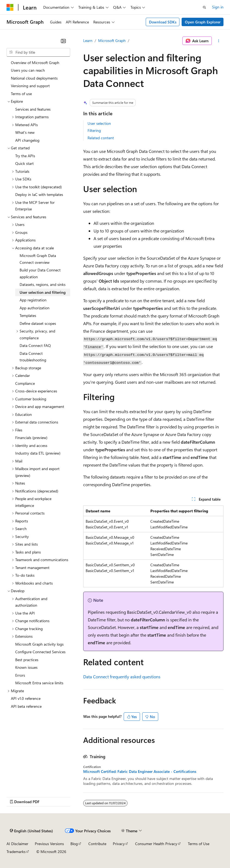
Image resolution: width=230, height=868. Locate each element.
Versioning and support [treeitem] (30, 86)
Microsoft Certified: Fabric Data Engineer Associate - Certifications (140, 772)
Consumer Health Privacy (156, 844)
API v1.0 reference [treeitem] (26, 698)
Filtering (94, 130)
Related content (101, 138)
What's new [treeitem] (25, 132)
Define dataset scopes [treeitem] (38, 323)
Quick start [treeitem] (24, 163)
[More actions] (219, 41)
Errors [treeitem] (20, 675)
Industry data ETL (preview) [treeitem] (38, 453)
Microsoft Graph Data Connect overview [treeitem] (38, 259)
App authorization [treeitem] (35, 308)
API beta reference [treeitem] (26, 706)
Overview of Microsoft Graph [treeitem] (35, 63)
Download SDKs (163, 22)
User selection (99, 123)
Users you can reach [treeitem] (28, 70)
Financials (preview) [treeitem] (31, 438)
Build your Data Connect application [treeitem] (40, 273)
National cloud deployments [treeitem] (34, 78)
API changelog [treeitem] (27, 140)
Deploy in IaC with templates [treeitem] (39, 194)
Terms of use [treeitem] (21, 94)
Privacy (119, 844)
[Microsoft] (10, 7)
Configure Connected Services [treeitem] (40, 652)
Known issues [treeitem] (26, 667)
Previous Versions (49, 844)
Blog (74, 844)
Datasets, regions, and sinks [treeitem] (43, 284)
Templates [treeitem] (28, 315)
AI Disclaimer (17, 844)
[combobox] (38, 52)
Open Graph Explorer (203, 22)
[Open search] (204, 7)
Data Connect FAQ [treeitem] (35, 345)
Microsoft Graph (112, 40)
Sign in (218, 7)
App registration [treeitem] (33, 300)
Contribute (97, 844)
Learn (88, 40)
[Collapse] (63, 41)
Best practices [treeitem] (27, 660)
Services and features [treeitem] (33, 109)
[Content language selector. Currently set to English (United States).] (31, 831)
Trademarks (16, 852)
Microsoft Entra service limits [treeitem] (39, 683)
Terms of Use (199, 844)
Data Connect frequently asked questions (122, 677)
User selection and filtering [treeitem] (43, 292)
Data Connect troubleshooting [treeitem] (33, 357)
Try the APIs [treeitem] (25, 156)
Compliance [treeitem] (25, 383)
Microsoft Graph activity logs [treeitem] (39, 644)
